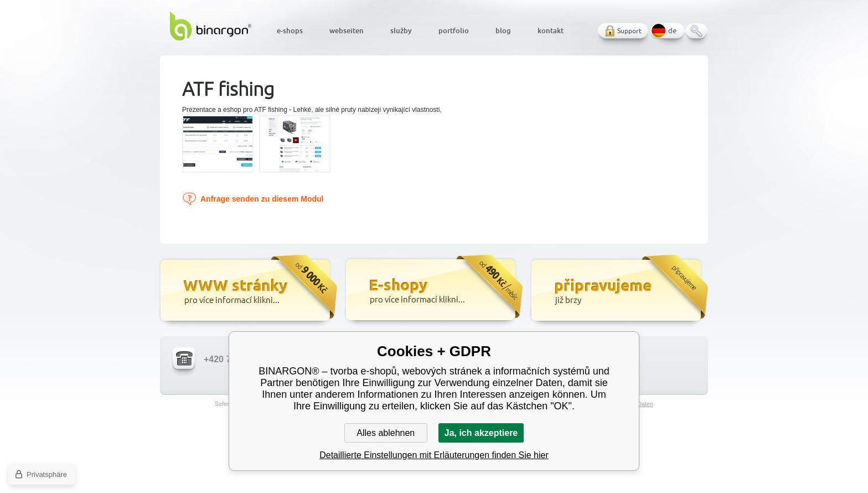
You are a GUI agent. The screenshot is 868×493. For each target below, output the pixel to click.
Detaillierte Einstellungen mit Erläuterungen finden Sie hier (434, 455)
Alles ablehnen (386, 433)
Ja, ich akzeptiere (481, 433)
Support (629, 31)
